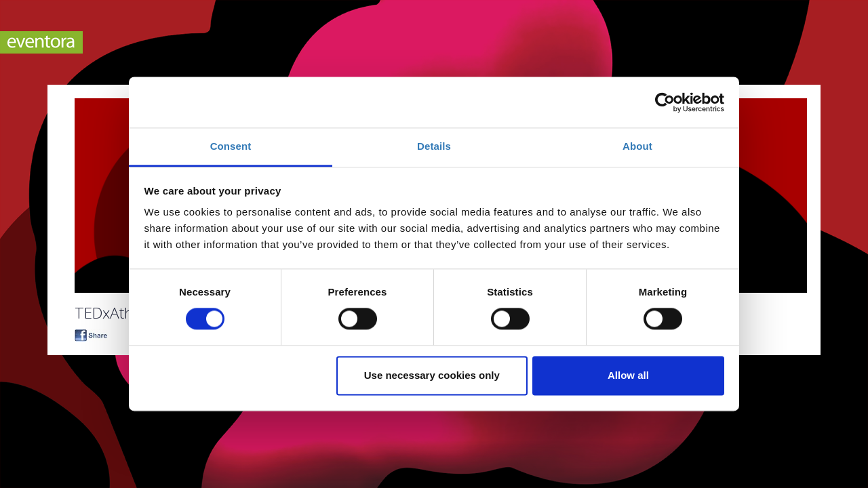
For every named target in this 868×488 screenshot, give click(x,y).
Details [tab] (434, 146)
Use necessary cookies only (432, 375)
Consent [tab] (231, 146)
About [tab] (637, 146)
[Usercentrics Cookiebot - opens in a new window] (665, 102)
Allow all (628, 375)
